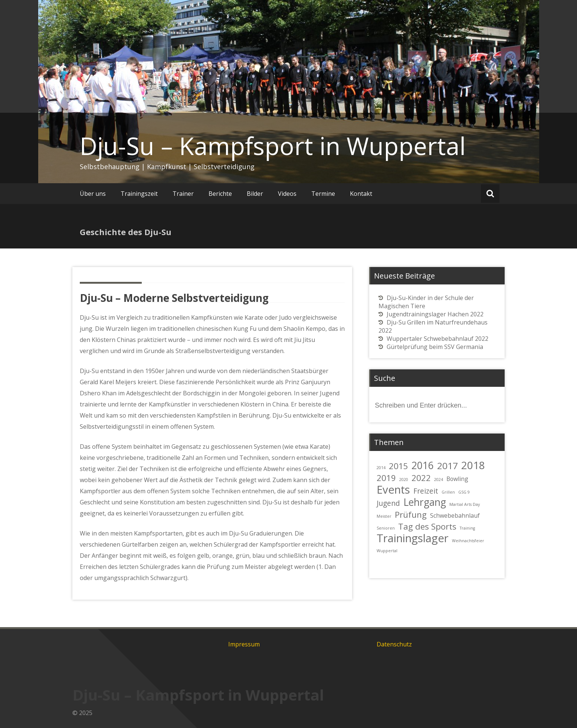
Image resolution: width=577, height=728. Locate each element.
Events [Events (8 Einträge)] (393, 490)
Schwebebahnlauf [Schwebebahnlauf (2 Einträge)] (455, 515)
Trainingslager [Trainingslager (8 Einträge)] (413, 538)
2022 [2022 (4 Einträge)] (421, 478)
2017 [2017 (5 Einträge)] (447, 466)
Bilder (255, 194)
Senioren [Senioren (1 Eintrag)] (386, 528)
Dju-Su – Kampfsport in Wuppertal (273, 146)
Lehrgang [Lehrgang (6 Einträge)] (425, 502)
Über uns (93, 194)
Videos (287, 194)
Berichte (220, 194)
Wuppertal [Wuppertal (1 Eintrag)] (387, 551)
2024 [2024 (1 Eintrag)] (439, 480)
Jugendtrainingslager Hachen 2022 (435, 314)
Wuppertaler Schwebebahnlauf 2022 (437, 339)
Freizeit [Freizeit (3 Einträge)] (426, 491)
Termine (323, 194)
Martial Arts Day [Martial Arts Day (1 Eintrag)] (465, 504)
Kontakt (361, 194)
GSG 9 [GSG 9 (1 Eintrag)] (464, 492)
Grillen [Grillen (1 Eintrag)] (448, 492)
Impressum (244, 644)
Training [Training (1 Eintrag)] (467, 528)
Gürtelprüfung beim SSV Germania (435, 347)
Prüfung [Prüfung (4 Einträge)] (411, 514)
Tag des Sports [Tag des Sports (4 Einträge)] (427, 526)
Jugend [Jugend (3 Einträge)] (388, 503)
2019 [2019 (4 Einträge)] (386, 478)
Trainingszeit (139, 194)
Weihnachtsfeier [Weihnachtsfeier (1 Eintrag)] (468, 541)
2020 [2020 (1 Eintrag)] (404, 480)
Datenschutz (394, 644)
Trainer (183, 194)
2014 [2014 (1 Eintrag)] (381, 468)
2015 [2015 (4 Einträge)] (399, 466)
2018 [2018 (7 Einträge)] (473, 465)
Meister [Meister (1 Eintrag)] (384, 516)
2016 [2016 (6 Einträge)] (423, 465)
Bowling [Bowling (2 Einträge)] (457, 479)
